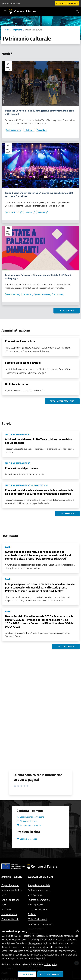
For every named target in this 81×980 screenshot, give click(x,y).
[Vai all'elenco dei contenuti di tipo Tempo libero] (42, 130)
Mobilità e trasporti (37, 919)
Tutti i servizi (67, 514)
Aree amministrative (12, 890)
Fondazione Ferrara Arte (20, 341)
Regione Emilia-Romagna (11, 3)
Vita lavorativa (35, 895)
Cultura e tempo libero (39, 890)
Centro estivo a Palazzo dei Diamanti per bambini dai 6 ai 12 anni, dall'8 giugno (38, 277)
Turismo (32, 914)
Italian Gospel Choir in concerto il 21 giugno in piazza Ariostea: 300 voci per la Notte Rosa (39, 195)
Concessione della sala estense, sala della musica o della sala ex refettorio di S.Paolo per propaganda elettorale (39, 492)
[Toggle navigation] (5, 11)
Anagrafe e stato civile (39, 885)
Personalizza (27, 974)
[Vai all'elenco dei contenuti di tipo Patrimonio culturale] (13, 130)
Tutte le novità (67, 311)
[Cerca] (77, 11)
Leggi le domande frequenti (30, 817)
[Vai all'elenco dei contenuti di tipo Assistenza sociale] (13, 294)
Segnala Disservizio (27, 839)
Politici (5, 905)
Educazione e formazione (41, 924)
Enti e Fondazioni (10, 900)
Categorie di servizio (40, 877)
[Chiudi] (78, 930)
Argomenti (17, 30)
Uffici (4, 895)
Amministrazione (12, 877)
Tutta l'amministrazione (62, 401)
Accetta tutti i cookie (50, 974)
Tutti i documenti (66, 647)
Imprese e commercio (39, 900)
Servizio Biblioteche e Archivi (23, 363)
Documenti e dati (10, 919)
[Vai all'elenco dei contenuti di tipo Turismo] (29, 130)
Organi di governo (10, 885)
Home (7, 30)
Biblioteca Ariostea (17, 384)
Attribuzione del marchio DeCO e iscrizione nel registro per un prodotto (39, 441)
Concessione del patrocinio (22, 468)
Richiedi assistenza (27, 821)
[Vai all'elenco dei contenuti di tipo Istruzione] (27, 294)
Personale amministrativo (9, 912)
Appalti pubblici (35, 905)
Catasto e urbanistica (39, 909)
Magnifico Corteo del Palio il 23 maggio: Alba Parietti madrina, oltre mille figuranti (39, 112)
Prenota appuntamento (29, 825)
